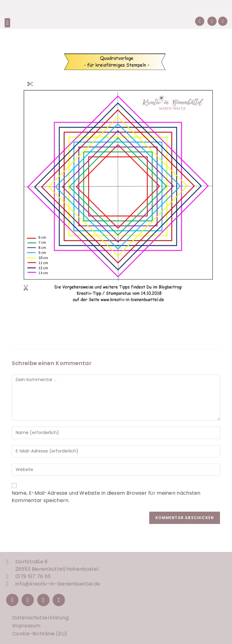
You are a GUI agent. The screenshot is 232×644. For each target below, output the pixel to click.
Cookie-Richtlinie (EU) (40, 634)
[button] (7, 23)
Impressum (26, 626)
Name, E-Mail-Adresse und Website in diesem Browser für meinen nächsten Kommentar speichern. (106, 497)
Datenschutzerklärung (40, 618)
